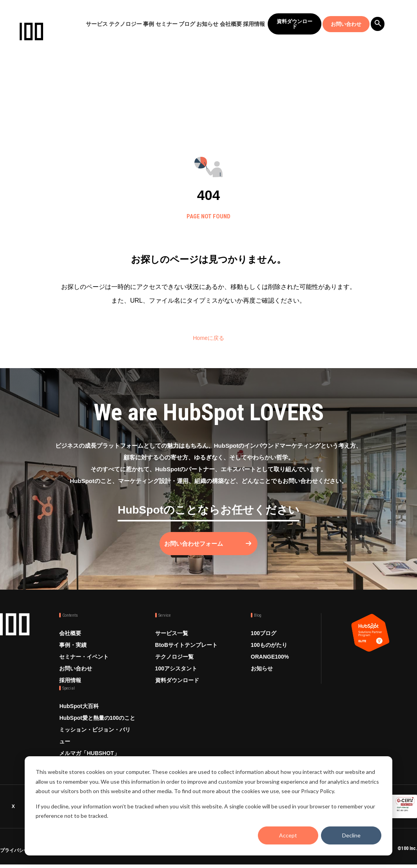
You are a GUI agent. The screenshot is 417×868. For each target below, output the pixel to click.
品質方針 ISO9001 (178, 855)
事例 (149, 24)
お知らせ (207, 24)
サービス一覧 (172, 641)
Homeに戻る (209, 338)
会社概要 (231, 24)
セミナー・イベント (84, 664)
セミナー (167, 24)
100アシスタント (176, 676)
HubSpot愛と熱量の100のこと (97, 725)
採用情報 (254, 24)
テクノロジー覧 (174, 664)
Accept (288, 835)
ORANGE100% (270, 664)
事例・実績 (73, 652)
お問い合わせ (346, 24)
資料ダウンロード (295, 24)
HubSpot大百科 (79, 714)
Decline (351, 835)
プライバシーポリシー (24, 855)
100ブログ (264, 641)
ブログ (187, 24)
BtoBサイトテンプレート (186, 652)
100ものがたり (269, 652)
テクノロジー (125, 24)
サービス (97, 24)
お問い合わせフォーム (201, 551)
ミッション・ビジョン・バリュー (95, 743)
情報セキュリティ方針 (103, 855)
